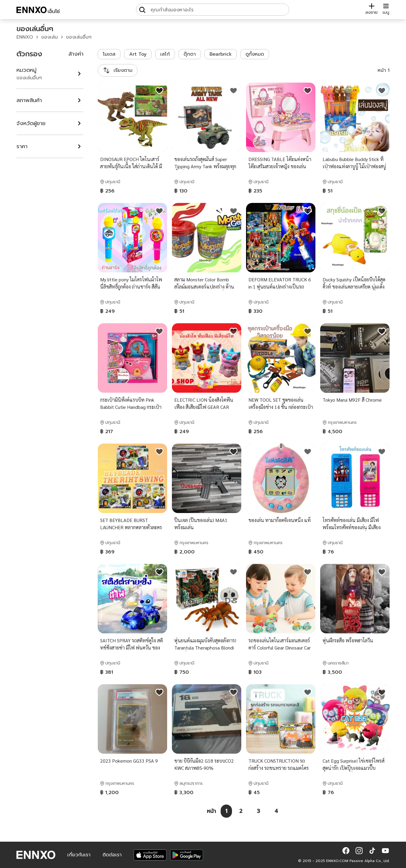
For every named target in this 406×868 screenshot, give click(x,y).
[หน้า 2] (241, 811)
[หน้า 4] (276, 811)
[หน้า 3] (258, 811)
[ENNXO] (38, 11)
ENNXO (25, 37)
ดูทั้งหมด (255, 54)
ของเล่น (49, 37)
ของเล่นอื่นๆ (79, 37)
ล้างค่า (76, 54)
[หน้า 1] (226, 811)
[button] (346, 851)
